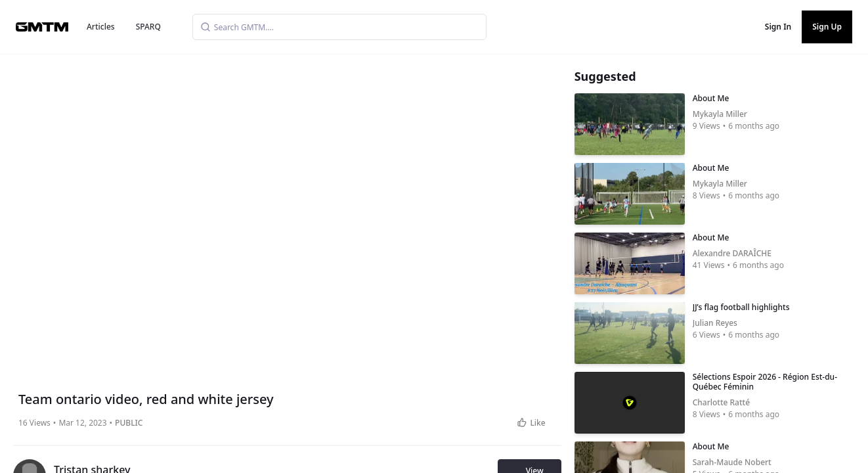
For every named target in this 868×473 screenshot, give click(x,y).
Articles (101, 27)
